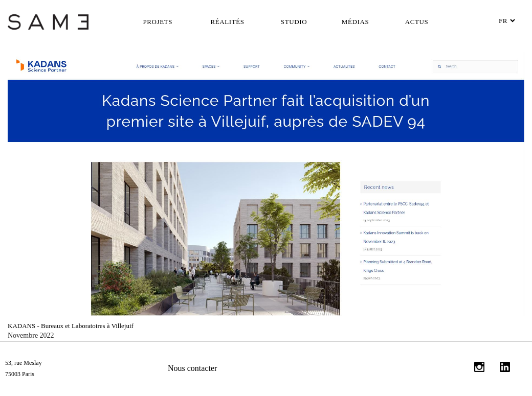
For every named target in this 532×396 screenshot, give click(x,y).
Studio (294, 22)
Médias (355, 22)
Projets (158, 22)
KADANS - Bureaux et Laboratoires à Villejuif (71, 326)
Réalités (227, 22)
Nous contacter (192, 368)
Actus (417, 22)
